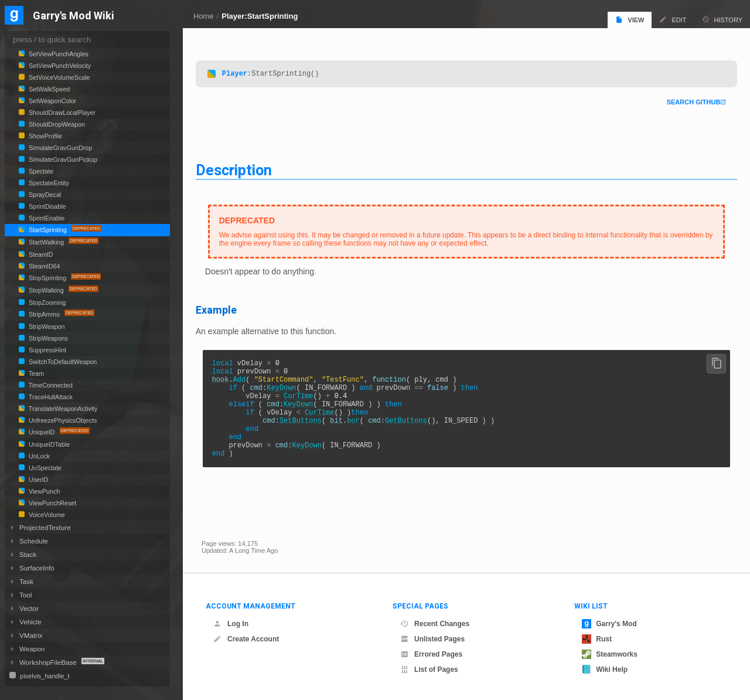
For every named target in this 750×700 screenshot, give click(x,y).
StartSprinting (48, 230)
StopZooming (47, 303)
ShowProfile (45, 136)
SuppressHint (47, 350)
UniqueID (42, 432)
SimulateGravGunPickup (62, 159)
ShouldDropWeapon (56, 124)
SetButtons (306, 434)
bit (343, 434)
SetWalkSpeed (48, 89)
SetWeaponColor (52, 101)
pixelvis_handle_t (44, 676)
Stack (28, 554)
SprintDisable (47, 206)
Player (241, 73)
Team (35, 373)
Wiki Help (605, 670)
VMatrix (31, 635)
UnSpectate (44, 468)
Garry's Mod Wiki (74, 16)
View (630, 20)
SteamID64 (43, 266)
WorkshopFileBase (49, 662)
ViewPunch (43, 491)
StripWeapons (47, 338)
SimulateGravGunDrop (59, 148)
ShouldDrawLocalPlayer (61, 113)
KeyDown (288, 394)
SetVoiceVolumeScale (59, 77)
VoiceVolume (46, 515)
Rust (597, 639)
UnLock (38, 456)
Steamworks (610, 654)
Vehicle (30, 622)
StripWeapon (46, 327)
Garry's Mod (609, 624)
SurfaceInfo (37, 568)
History (722, 20)
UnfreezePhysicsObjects (62, 420)
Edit (673, 20)
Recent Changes (435, 624)
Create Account (246, 639)
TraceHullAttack (50, 397)
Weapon (32, 649)
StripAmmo (44, 314)
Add (246, 384)
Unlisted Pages (432, 639)
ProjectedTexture (45, 527)
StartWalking (46, 242)
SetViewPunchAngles (58, 54)
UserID (37, 480)
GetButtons (412, 434)
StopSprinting (47, 278)
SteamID (40, 254)
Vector (29, 608)
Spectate (40, 171)
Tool (25, 595)
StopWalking (46, 290)
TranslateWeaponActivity (62, 409)
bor (359, 434)
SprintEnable (46, 218)
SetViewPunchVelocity (59, 66)
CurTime (304, 404)
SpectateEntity (48, 183)
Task (26, 581)
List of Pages (429, 670)
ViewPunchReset (52, 503)
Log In (231, 624)
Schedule (34, 541)
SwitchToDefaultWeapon (62, 362)
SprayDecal (44, 195)
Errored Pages (431, 654)
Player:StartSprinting (260, 16)
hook (226, 384)
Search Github (687, 102)
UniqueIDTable (48, 444)
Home (204, 16)
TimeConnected (50, 385)
